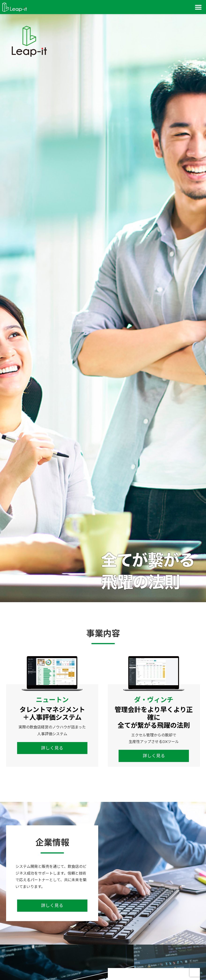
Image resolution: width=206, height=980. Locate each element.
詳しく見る (52, 748)
